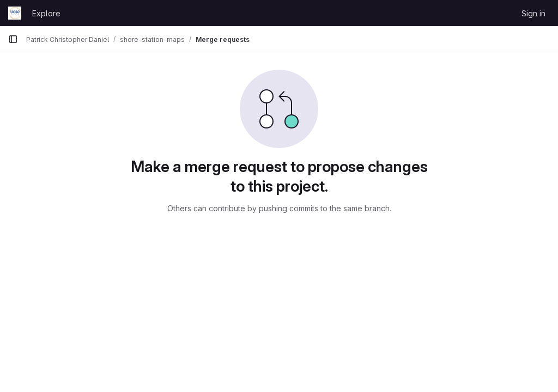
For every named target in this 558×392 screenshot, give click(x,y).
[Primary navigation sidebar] (13, 39)
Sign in (533, 13)
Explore (46, 13)
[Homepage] (15, 13)
